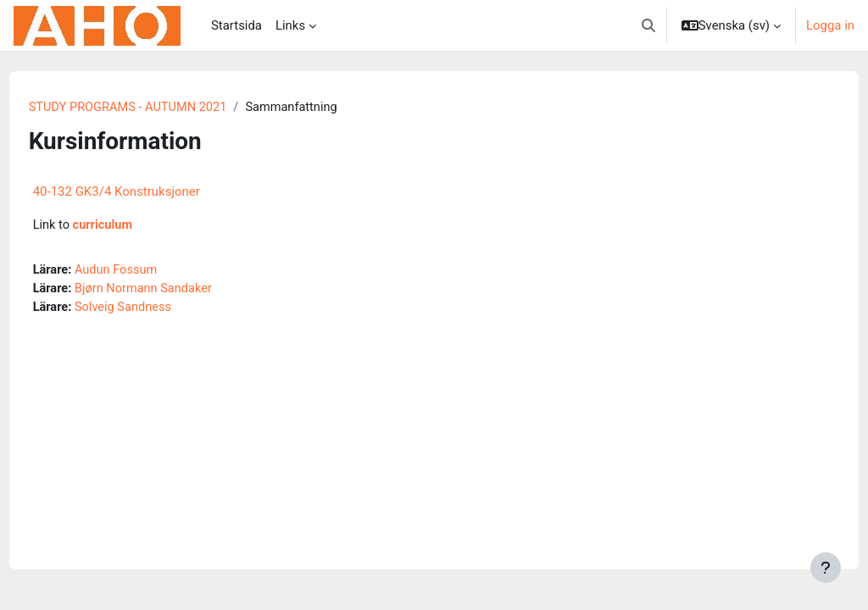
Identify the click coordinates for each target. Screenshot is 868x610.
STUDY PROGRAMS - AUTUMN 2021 (162, 108)
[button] (648, 25)
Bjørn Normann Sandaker (178, 291)
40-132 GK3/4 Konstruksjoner (148, 192)
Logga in (830, 25)
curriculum (136, 226)
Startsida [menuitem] (236, 25)
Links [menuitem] (290, 25)
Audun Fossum (150, 271)
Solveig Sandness (157, 309)
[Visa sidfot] (826, 568)
